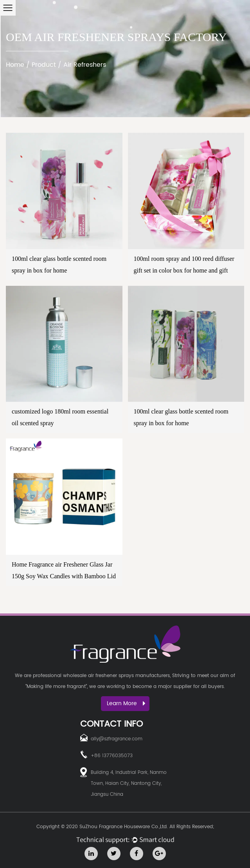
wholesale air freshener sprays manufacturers (116, 676)
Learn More (126, 703)
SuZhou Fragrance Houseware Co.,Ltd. (124, 827)
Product (44, 65)
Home (15, 65)
